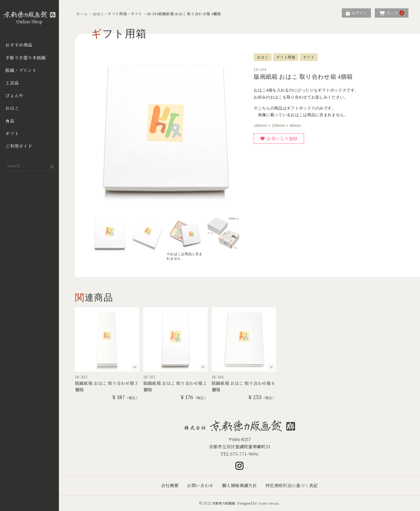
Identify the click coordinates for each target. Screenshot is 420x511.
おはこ (12, 108)
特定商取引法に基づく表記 (292, 486)
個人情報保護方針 (239, 486)
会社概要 (170, 486)
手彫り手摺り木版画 (26, 58)
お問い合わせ (200, 486)
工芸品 (12, 83)
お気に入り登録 (282, 139)
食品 (10, 121)
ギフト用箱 (117, 14)
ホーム (82, 14)
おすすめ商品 (19, 45)
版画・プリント (21, 70)
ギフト (12, 133)
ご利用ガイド (19, 146)
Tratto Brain (268, 503)
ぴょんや (14, 95)
